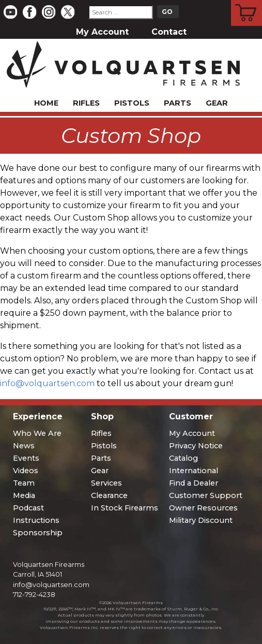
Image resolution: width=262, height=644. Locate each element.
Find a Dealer (194, 483)
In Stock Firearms (125, 508)
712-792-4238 (34, 595)
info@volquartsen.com (47, 383)
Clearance (109, 495)
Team (24, 483)
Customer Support (206, 495)
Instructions (36, 520)
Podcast (28, 508)
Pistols (132, 103)
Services (106, 483)
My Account (102, 32)
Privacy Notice (196, 446)
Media (24, 495)
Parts (178, 103)
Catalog (183, 458)
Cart (247, 2)
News (24, 446)
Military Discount (201, 520)
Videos (26, 471)
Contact (169, 32)
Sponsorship (38, 533)
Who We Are (37, 433)
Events (26, 458)
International (194, 471)
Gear (217, 103)
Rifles (86, 103)
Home (46, 103)
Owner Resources (203, 508)
